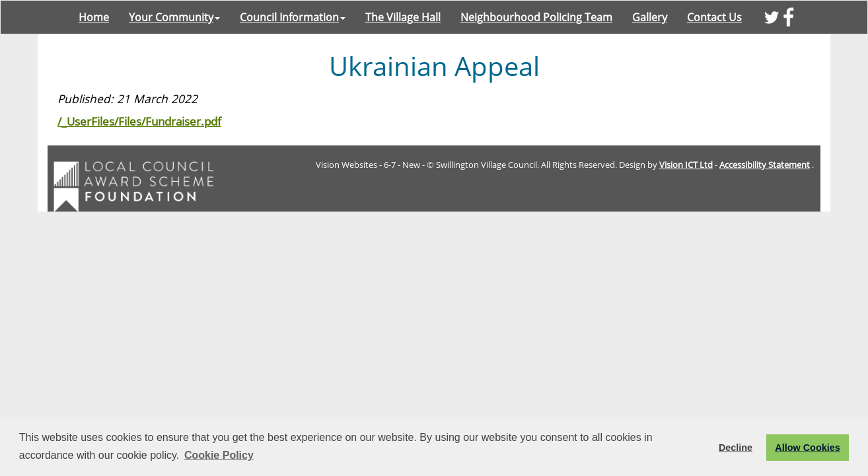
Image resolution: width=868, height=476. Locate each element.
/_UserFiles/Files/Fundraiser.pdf (139, 121)
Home (94, 17)
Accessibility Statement (765, 165)
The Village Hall (403, 17)
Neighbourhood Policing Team (536, 17)
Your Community (174, 17)
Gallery (650, 17)
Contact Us (714, 17)
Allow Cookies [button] (807, 448)
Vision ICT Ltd (686, 165)
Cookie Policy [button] (219, 455)
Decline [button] (736, 448)
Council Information (293, 17)
